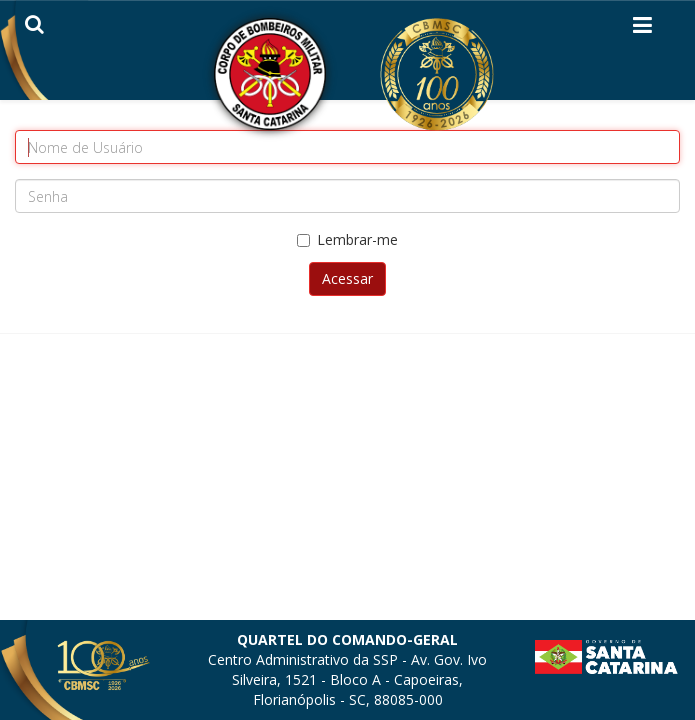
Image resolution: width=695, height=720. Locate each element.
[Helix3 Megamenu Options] (642, 29)
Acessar (347, 278)
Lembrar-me (347, 239)
